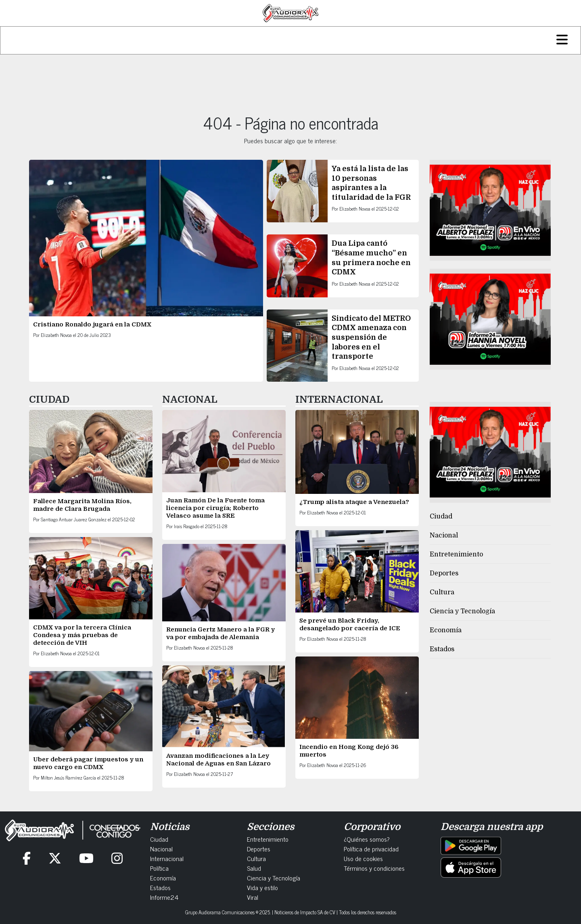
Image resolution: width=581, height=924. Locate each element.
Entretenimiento (456, 554)
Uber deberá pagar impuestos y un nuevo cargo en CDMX (88, 763)
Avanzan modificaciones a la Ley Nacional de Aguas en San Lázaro (219, 760)
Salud (254, 868)
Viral (253, 897)
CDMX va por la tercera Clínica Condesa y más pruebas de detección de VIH (82, 635)
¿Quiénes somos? (367, 839)
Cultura (442, 592)
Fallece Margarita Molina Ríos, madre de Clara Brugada (82, 505)
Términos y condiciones (374, 868)
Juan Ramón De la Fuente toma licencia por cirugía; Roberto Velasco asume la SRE (215, 508)
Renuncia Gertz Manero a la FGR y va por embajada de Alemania (220, 633)
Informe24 (164, 897)
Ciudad (441, 516)
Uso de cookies (363, 858)
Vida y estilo (262, 887)
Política (159, 868)
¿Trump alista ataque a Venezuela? (355, 502)
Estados (442, 649)
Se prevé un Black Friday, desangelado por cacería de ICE (351, 624)
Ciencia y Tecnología (462, 611)
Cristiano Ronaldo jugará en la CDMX (93, 324)
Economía (446, 630)
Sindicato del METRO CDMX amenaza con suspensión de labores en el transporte (371, 337)
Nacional (444, 535)
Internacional (167, 858)
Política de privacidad (371, 849)
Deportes (444, 573)
